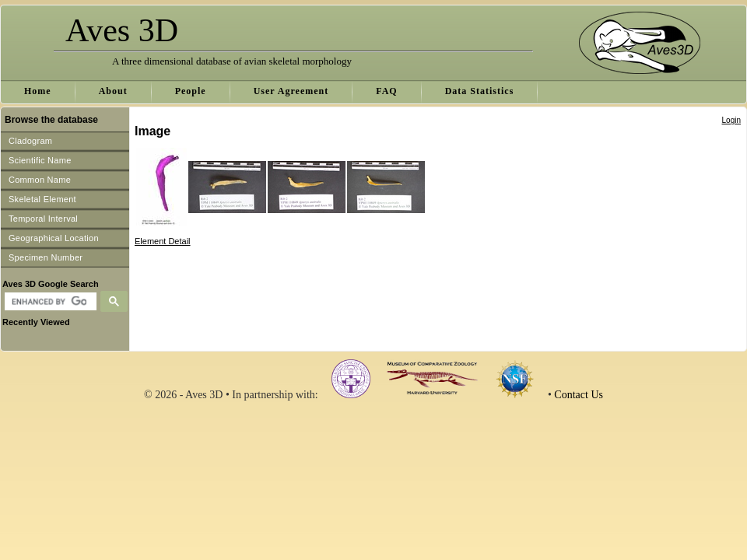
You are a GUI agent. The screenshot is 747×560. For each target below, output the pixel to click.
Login (731, 120)
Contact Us (579, 395)
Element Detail (163, 241)
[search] (49, 302)
